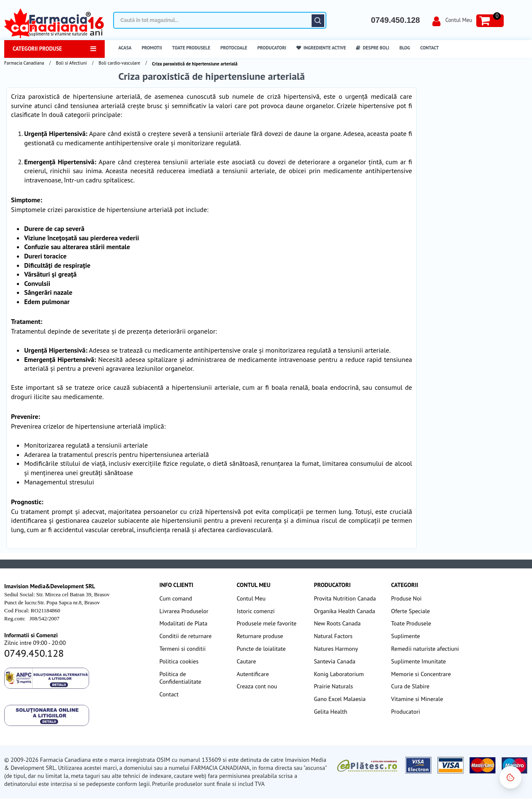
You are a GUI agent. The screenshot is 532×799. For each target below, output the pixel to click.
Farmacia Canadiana (24, 63)
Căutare (318, 21)
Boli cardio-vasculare (120, 63)
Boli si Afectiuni (71, 63)
